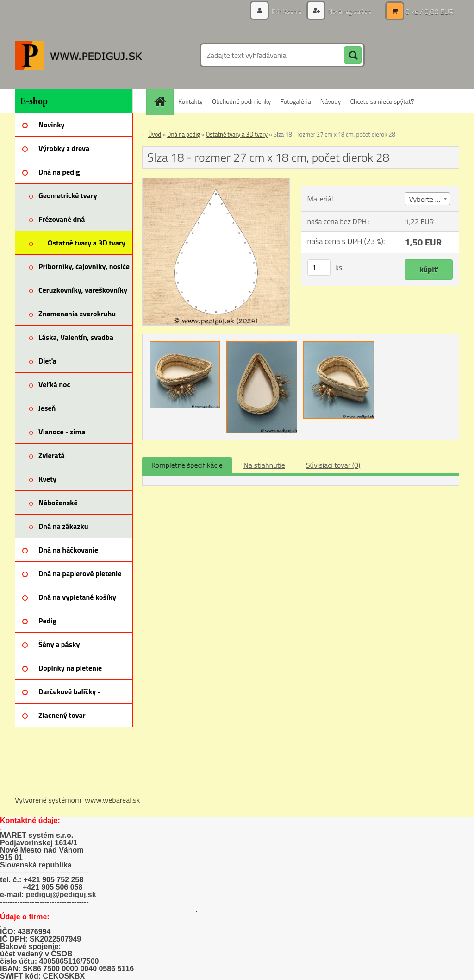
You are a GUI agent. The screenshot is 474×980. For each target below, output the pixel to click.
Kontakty (190, 101)
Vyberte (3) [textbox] (426, 199)
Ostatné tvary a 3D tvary (237, 134)
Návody (331, 101)
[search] (353, 56)
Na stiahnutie (264, 465)
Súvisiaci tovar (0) (333, 465)
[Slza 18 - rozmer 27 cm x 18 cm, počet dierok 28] (216, 182)
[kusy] (319, 267)
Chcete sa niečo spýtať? (382, 101)
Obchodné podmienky (242, 101)
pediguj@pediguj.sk (61, 895)
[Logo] (78, 55)
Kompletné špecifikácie (187, 465)
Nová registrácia (349, 11)
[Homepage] (163, 101)
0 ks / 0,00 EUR (430, 12)
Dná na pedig (184, 134)
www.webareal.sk (112, 800)
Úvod (155, 134)
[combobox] (427, 199)
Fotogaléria (296, 101)
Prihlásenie (287, 11)
